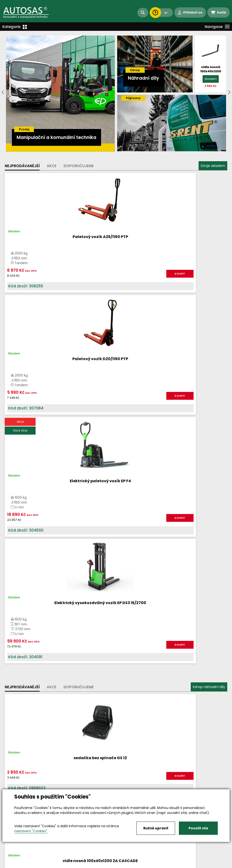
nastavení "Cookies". (31, 831)
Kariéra (123, 860)
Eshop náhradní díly (209, 325)
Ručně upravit (156, 828)
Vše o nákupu (16, 860)
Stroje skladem (213, 166)
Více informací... (151, 539)
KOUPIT (44, 280)
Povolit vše (198, 828)
